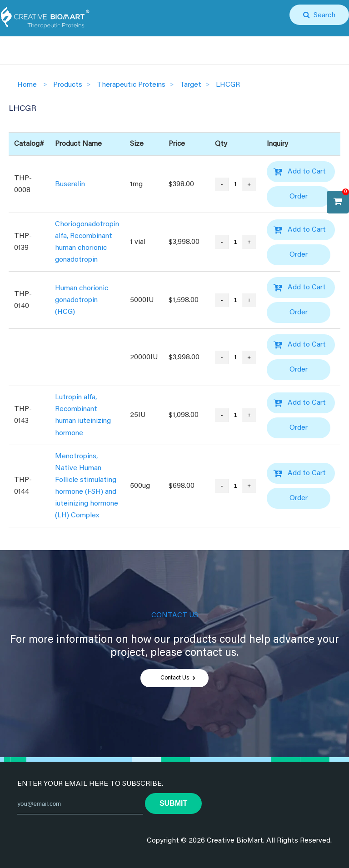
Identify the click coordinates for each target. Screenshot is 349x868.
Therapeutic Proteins (131, 85)
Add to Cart (307, 172)
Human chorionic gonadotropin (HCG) (82, 300)
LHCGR (228, 85)
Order (299, 197)
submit (173, 803)
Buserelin (70, 184)
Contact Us (175, 678)
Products (68, 85)
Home (27, 85)
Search (323, 15)
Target (191, 85)
